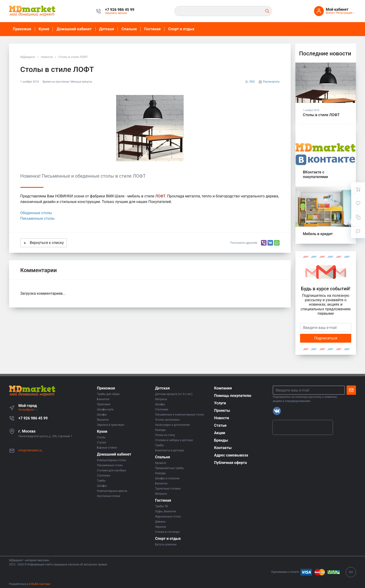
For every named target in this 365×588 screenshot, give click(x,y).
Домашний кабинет (74, 29)
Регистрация (344, 13)
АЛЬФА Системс (39, 584)
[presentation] (303, 427)
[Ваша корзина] (358, 189)
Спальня (129, 29)
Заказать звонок (116, 13)
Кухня (44, 29)
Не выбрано (28, 410)
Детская (107, 29)
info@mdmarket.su (30, 450)
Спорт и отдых (181, 29)
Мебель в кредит (318, 234)
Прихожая (22, 29)
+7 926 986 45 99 (33, 418)
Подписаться (326, 338)
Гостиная (152, 29)
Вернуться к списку (44, 243)
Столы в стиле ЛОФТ (321, 115)
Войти (330, 13)
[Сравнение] (358, 217)
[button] (120, 10)
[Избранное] (358, 203)
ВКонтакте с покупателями (315, 174)
